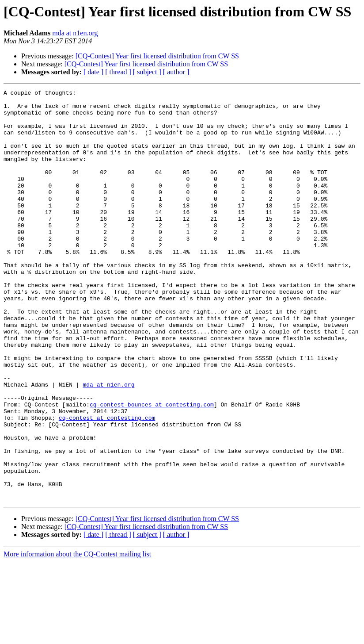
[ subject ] (147, 72)
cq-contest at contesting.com (107, 484)
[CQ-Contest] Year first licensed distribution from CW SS (157, 56)
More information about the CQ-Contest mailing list (77, 636)
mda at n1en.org (75, 33)
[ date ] (93, 72)
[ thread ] (118, 72)
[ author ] (176, 72)
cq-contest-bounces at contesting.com (152, 468)
